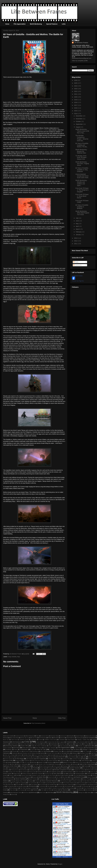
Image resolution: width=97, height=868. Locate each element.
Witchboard (26, 793)
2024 (76, 86)
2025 (76, 83)
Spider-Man (42, 777)
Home (7, 24)
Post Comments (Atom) (38, 723)
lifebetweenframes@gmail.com (82, 58)
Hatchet (42, 753)
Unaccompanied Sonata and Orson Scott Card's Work (82, 176)
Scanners (71, 773)
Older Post (62, 718)
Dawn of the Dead (25, 744)
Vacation (56, 790)
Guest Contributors (75, 751)
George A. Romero (88, 749)
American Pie (64, 736)
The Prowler (60, 786)
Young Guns (6, 794)
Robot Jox (93, 772)
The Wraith (79, 788)
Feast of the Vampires (50, 748)
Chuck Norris (71, 740)
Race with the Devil (87, 768)
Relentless (49, 770)
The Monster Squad (21, 786)
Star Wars (65, 777)
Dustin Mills (91, 746)
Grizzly (65, 751)
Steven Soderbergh (8, 779)
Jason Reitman (72, 757)
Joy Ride (58, 759)
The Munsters (42, 786)
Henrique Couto (84, 753)
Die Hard (86, 744)
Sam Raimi (57, 773)
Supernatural (77, 779)
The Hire (18, 784)
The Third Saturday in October (28, 788)
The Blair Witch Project (88, 781)
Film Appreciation (20, 24)
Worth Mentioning (36, 24)
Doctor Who (24, 746)
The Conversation (32, 783)
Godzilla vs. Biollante (20, 111)
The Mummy (32, 786)
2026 (76, 80)
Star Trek (59, 777)
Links (64, 24)
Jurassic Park (66, 759)
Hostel (51, 755)
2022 (76, 91)
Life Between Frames (81, 43)
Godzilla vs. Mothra (43, 130)
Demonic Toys (63, 744)
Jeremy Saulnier (9, 759)
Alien (37, 736)
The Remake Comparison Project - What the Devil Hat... (82, 138)
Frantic (33, 750)
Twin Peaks (49, 790)
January (79, 235)
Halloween (6, 753)
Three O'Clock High (88, 788)
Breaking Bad (80, 738)
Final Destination (79, 748)
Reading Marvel (33, 770)
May (77, 224)
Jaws (79, 757)
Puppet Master (62, 768)
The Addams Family (76, 781)
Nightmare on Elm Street (10, 766)
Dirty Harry (94, 744)
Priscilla (35, 768)
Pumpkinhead (52, 768)
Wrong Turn (82, 792)
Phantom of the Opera (76, 766)
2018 (76, 102)
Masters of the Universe (81, 762)
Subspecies (43, 779)
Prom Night (43, 768)
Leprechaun (63, 760)
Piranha (86, 766)
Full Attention (67, 749)
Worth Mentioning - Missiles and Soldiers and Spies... (81, 183)
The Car (14, 783)
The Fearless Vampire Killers (70, 783)
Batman (5, 738)
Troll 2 (43, 790)
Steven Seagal (91, 777)
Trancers (29, 790)
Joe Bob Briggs (19, 759)
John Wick (51, 759)
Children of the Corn (50, 740)
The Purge (76, 786)
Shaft (17, 775)
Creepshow (70, 742)
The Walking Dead (69, 788)
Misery (13, 764)
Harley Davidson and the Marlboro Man (29, 753)
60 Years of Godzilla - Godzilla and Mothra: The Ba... (82, 145)
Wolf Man (50, 792)
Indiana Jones (81, 755)
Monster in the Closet (44, 764)
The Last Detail (79, 785)
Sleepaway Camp (86, 775)
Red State (42, 770)
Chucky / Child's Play (83, 740)
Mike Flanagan (92, 762)
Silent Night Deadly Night (64, 775)
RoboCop (86, 772)
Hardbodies (15, 753)
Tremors (36, 790)
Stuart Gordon (33, 779)
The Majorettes (11, 786)
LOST (21, 762)
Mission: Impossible (22, 764)
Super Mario (61, 779)
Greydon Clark (58, 751)
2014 (76, 114)
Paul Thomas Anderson (46, 766)
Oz (21, 766)
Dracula (73, 746)
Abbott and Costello (8, 736)
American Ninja (54, 736)
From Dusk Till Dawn (56, 749)
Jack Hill (35, 757)
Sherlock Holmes (25, 775)
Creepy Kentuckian (81, 742)
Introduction (6, 757)
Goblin (42, 751)
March (78, 229)
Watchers (81, 790)
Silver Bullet (76, 775)
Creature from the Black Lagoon (56, 742)
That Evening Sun (65, 781)
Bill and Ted (34, 738)
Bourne (62, 738)
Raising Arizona (15, 770)
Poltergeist (21, 768)
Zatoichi (13, 794)
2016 (76, 108)
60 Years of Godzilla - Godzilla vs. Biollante (82, 207)
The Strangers (14, 788)
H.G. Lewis (86, 751)
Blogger (60, 864)
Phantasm (65, 766)
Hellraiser (75, 753)
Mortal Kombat (55, 764)
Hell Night (62, 753)
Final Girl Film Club (91, 748)
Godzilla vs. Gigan (42, 106)
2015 (76, 111)
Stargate (72, 777)
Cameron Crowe (24, 740)
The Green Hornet (91, 783)
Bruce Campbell (90, 738)
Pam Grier (27, 766)
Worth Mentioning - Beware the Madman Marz (81, 151)
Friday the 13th (41, 749)
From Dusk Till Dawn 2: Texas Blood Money (82, 196)
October (79, 121)
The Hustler (43, 785)
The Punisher (68, 786)
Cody (9, 657)
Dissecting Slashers (12, 746)
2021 (76, 94)
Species (35, 777)
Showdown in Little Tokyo (37, 775)
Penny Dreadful (57, 766)
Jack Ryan (51, 757)
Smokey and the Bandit (20, 777)
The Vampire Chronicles (56, 788)
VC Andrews (74, 790)
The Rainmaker (85, 786)
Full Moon (76, 749)
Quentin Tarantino (75, 768)
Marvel (58, 762)
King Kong (18, 760)
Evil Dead (17, 748)
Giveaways (35, 751)
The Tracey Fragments (44, 788)
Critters (89, 742)
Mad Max (34, 762)
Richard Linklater (42, 772)
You (94, 792)
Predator (28, 768)
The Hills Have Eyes (8, 784)
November (79, 119)
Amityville (71, 736)
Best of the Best (14, 738)
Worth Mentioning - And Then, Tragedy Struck (82, 164)
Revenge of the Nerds (13, 772)
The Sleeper (6, 788)
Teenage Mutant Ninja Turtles (19, 781)
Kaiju (18, 657)
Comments (77, 265)
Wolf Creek (43, 792)
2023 (76, 89)
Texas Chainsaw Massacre (49, 781)
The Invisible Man (52, 784)
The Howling (34, 784)
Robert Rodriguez (68, 772)
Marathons (50, 762)
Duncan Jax (82, 746)
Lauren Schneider (53, 760)
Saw (65, 773)
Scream (5, 775)
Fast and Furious (28, 748)
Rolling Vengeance (27, 774)
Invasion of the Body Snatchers (23, 757)
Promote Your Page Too (78, 281)
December (79, 116)
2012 (76, 241)
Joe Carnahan (30, 759)
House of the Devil (60, 755)
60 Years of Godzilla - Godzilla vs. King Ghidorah (82, 170)
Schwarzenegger (80, 773)
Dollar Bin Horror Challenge (39, 746)
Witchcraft (34, 792)
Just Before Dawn (76, 759)
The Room (93, 786)
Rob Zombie (57, 772)
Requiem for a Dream (79, 770)
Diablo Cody (79, 744)
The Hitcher (26, 784)
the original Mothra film (18, 169)
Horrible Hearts (28, 755)
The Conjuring (22, 783)
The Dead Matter (49, 783)
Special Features (52, 24)
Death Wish (46, 744)
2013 (76, 238)
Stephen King (80, 777)
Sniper (29, 777)
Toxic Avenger (21, 790)
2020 (76, 97)
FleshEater (9, 749)
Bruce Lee (6, 740)
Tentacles (37, 781)
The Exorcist (58, 783)
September (79, 124)
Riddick (50, 772)
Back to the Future (90, 736)
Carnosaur (34, 740)
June (77, 221)
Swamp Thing (86, 779)
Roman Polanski (38, 773)
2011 (76, 244)
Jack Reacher (43, 757)
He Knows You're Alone (52, 753)
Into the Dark (90, 755)
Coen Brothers (40, 742)
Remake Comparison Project (63, 770)
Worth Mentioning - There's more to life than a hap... (82, 131)
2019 (76, 100)
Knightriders (27, 761)
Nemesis (75, 764)
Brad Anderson (70, 738)
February (79, 232)
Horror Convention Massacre (41, 755)
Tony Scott (13, 790)
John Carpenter (41, 759)
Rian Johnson (24, 772)
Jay (85, 757)
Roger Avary (17, 773)
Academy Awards (20, 736)
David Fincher (14, 744)
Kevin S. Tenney (93, 759)
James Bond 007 (60, 757)
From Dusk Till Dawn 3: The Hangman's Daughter (82, 190)
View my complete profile (80, 61)
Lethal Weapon (85, 760)
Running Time (48, 774)
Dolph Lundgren (53, 746)
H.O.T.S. (93, 751)
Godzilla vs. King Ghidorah (42, 110)
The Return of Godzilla (15, 174)
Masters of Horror (68, 762)
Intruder (12, 757)
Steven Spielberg (21, 779)
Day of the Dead (36, 744)
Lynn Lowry (27, 762)
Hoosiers (19, 755)
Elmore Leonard (7, 748)
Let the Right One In (74, 760)
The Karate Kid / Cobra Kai (66, 784)
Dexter (71, 744)
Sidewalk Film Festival (50, 775)
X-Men (89, 792)
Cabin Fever (14, 740)
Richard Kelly (32, 772)
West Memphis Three (16, 792)
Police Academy (12, 768)
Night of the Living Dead (87, 764)
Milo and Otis (6, 764)
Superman (68, 779)
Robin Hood (79, 772)
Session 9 (12, 775)
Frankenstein (24, 749)
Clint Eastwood (17, 742)
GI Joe (20, 751)
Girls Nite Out (27, 751)
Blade (50, 738)
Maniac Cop (42, 762)
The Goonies (82, 783)
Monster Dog (33, 764)
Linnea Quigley (12, 762)
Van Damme (64, 790)
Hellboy (68, 753)
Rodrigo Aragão (7, 773)
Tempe (30, 781)
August (78, 127)
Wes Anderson (89, 790)
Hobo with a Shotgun (10, 755)
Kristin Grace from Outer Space (39, 761)
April (77, 226)
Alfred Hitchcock (30, 736)
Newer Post (7, 718)
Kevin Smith (9, 760)
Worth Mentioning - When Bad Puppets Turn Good (82, 213)
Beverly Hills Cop (25, 738)
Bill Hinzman (42, 738)
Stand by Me (52, 777)
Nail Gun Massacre (66, 764)
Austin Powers (80, 736)
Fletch (16, 749)
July (77, 218)
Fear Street (39, 748)
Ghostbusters (7, 751)
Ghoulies (14, 751)
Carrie (41, 740)
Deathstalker (54, 744)
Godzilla (14, 657)
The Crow (41, 783)
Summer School (52, 779)
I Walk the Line (71, 755)
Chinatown (62, 740)
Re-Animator (24, 770)
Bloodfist (56, 738)
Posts (76, 262)
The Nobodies (51, 786)
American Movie (45, 736)
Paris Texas (36, 766)
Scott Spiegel (91, 773)
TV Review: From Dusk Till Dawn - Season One (81, 157)
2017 (76, 105)
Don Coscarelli (64, 746)
